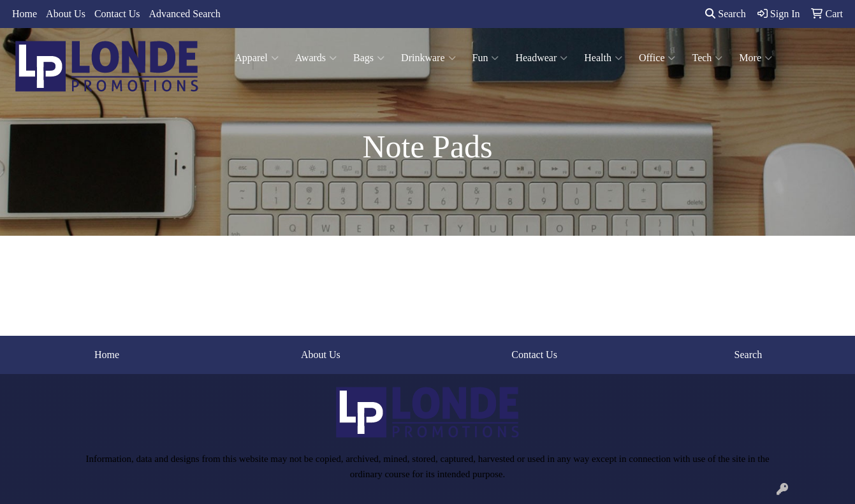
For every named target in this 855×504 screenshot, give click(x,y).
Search (726, 14)
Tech (707, 58)
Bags (369, 58)
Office (657, 58)
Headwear (541, 58)
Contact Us (117, 14)
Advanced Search (184, 14)
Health (603, 58)
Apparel (257, 58)
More (756, 58)
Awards (316, 58)
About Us (66, 14)
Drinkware (428, 58)
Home (25, 14)
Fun (486, 58)
